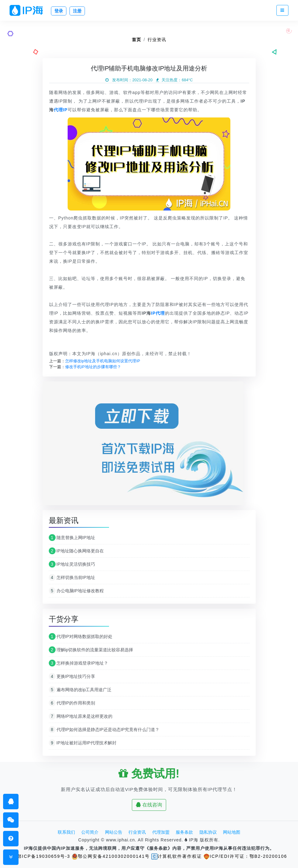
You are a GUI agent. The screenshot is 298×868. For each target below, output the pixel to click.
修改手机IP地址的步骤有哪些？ (93, 367)
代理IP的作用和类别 (72, 703)
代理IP (61, 110)
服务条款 (184, 832)
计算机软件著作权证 (177, 856)
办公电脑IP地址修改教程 (76, 591)
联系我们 (66, 832)
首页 (136, 40)
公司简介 (90, 832)
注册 (77, 11)
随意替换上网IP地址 (72, 538)
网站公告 (114, 832)
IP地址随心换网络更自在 (76, 551)
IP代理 (158, 313)
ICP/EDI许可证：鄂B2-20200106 (245, 856)
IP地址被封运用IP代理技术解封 (83, 743)
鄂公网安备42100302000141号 (111, 856)
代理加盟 (161, 832)
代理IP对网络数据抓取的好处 (81, 636)
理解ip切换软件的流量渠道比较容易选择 (91, 650)
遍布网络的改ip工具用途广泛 (80, 690)
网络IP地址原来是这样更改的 (81, 716)
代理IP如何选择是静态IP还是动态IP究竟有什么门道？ (104, 730)
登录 (59, 11)
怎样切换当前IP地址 (72, 577)
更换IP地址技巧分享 (72, 676)
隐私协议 (208, 832)
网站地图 (232, 832)
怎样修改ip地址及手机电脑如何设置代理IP (103, 361)
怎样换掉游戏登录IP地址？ (78, 663)
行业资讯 (157, 40)
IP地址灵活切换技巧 (72, 564)
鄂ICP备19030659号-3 (40, 856)
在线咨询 (149, 805)
